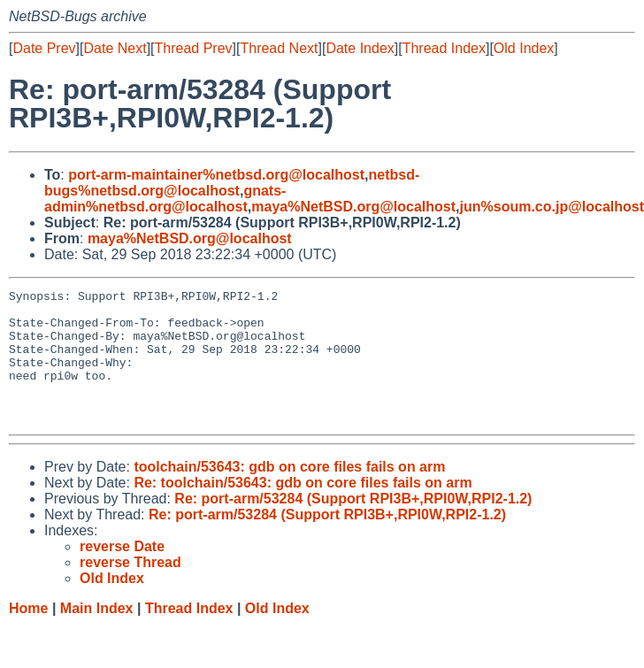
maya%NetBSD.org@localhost (353, 207)
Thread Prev (194, 48)
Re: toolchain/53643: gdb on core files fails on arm (303, 509)
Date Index (360, 48)
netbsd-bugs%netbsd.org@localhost (232, 183)
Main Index (97, 635)
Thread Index (444, 48)
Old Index (524, 48)
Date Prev (44, 48)
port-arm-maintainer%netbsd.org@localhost (216, 175)
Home (28, 635)
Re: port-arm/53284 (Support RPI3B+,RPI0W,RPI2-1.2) (353, 525)
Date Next (115, 48)
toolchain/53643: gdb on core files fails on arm (289, 493)
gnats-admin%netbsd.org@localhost (165, 199)
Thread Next (279, 48)
